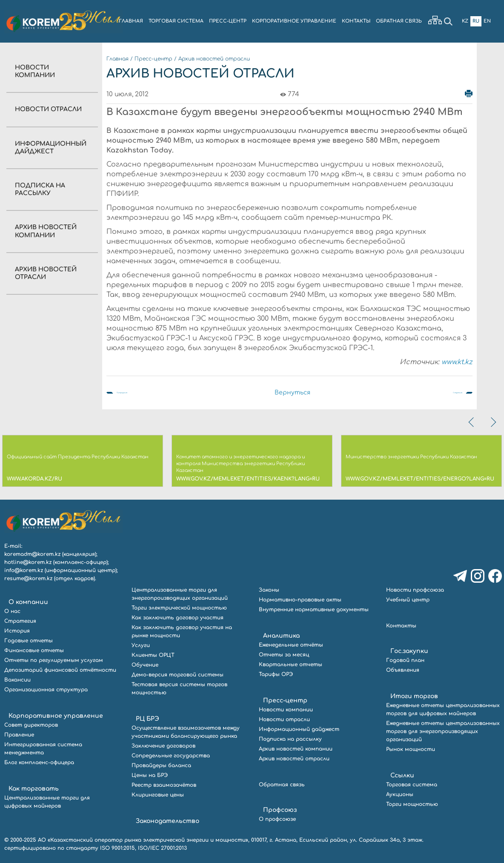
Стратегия (20, 621)
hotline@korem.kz (28, 562)
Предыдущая (137, 393)
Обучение (145, 665)
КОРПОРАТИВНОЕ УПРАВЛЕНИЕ (294, 21)
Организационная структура (46, 690)
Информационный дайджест (299, 729)
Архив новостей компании (296, 749)
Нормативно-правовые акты (300, 600)
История (17, 631)
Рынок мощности (411, 749)
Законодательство (168, 821)
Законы (269, 590)
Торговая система (412, 785)
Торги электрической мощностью (179, 608)
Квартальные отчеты (291, 665)
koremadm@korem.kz (32, 554)
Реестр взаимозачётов (164, 785)
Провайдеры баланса (161, 765)
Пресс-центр (153, 59)
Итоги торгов (414, 696)
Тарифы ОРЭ (276, 674)
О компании (28, 602)
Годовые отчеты (29, 641)
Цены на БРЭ (150, 775)
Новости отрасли (48, 109)
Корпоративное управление (56, 716)
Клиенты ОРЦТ (153, 655)
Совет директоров (31, 725)
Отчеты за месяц (284, 655)
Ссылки (402, 775)
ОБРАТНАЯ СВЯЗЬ (399, 21)
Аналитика (281, 636)
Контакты (401, 626)
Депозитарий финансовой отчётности (60, 670)
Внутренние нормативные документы (314, 610)
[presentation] (472, 422)
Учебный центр (408, 600)
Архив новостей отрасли (214, 59)
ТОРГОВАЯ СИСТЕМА (176, 21)
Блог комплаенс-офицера (39, 762)
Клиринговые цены (158, 795)
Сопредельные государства (171, 756)
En (487, 21)
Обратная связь (282, 785)
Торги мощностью (412, 804)
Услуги (141, 645)
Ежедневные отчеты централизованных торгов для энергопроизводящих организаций (443, 731)
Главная (117, 59)
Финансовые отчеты (34, 650)
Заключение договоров (163, 746)
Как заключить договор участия (178, 618)
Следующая (443, 393)
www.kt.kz (457, 362)
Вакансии (17, 680)
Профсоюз (280, 810)
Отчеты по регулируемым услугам (54, 660)
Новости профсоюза (415, 590)
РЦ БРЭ (147, 719)
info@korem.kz (24, 570)
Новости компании (286, 710)
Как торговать (34, 789)
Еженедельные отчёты (291, 645)
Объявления (403, 670)
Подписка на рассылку (290, 739)
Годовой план (405, 660)
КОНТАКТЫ (356, 21)
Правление (19, 735)
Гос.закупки (409, 651)
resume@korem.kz (28, 578)
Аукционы (400, 794)
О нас (12, 611)
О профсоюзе (277, 819)
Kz (465, 21)
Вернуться (295, 393)
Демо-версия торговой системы (178, 675)
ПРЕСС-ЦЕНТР (228, 21)
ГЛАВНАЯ (131, 21)
